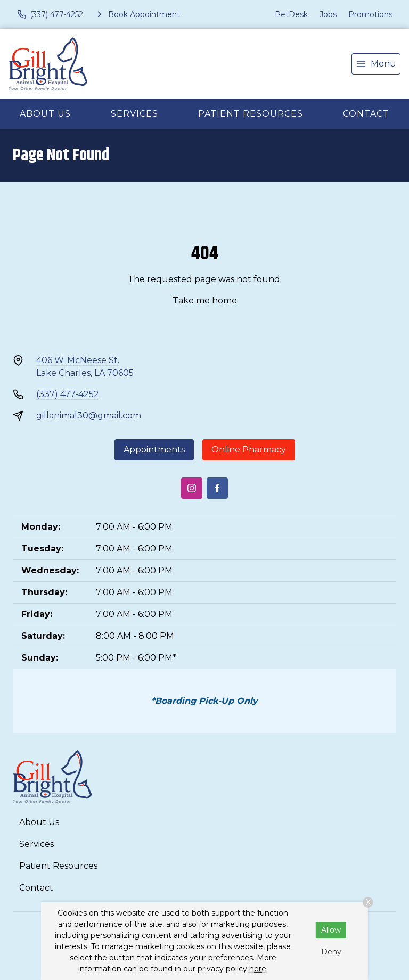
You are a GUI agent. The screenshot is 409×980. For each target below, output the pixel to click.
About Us (45, 114)
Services (134, 114)
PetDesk (291, 14)
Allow (331, 930)
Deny (331, 952)
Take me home (205, 300)
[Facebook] (217, 488)
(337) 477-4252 (68, 394)
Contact (366, 114)
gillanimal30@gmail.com (89, 415)
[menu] (376, 64)
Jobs (328, 14)
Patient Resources (251, 114)
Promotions (370, 14)
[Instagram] (192, 488)
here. (259, 969)
